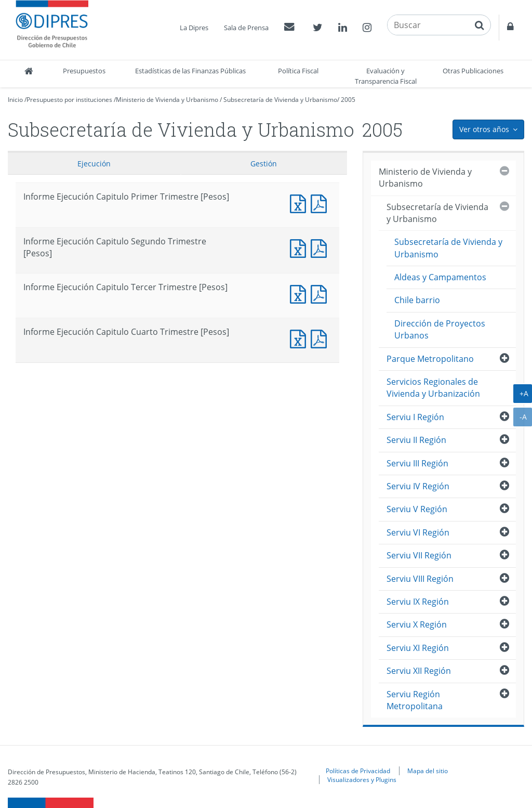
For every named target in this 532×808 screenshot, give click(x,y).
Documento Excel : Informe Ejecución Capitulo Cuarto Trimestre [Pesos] (300, 338)
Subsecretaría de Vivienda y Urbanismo (280, 100)
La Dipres (194, 28)
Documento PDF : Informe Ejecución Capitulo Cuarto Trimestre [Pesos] (321, 338)
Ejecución (94, 164)
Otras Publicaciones (473, 71)
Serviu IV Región (418, 486)
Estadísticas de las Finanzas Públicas (190, 71)
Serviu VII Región (419, 555)
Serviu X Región (417, 624)
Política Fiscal (298, 71)
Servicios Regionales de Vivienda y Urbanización (433, 388)
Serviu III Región (417, 463)
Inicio (15, 100)
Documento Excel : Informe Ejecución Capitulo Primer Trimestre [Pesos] (300, 203)
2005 (348, 100)
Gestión (264, 164)
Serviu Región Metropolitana (415, 700)
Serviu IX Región (418, 602)
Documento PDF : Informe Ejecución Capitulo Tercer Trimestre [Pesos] (321, 293)
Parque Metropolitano (430, 359)
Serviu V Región (417, 509)
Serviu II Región (416, 440)
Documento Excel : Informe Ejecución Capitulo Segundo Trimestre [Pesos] (300, 247)
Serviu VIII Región (420, 579)
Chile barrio (417, 300)
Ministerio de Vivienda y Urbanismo (167, 100)
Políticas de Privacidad (358, 771)
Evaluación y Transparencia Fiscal (386, 76)
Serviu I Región (415, 417)
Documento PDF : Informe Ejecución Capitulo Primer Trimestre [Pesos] (321, 203)
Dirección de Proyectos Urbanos (440, 329)
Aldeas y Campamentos (440, 277)
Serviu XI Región (418, 648)
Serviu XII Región (419, 671)
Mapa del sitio (428, 771)
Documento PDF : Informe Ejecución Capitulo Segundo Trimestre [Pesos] (321, 247)
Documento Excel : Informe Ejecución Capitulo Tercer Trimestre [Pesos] (300, 293)
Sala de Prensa (246, 28)
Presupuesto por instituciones (69, 100)
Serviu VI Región (418, 532)
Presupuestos (84, 71)
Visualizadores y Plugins (362, 779)
